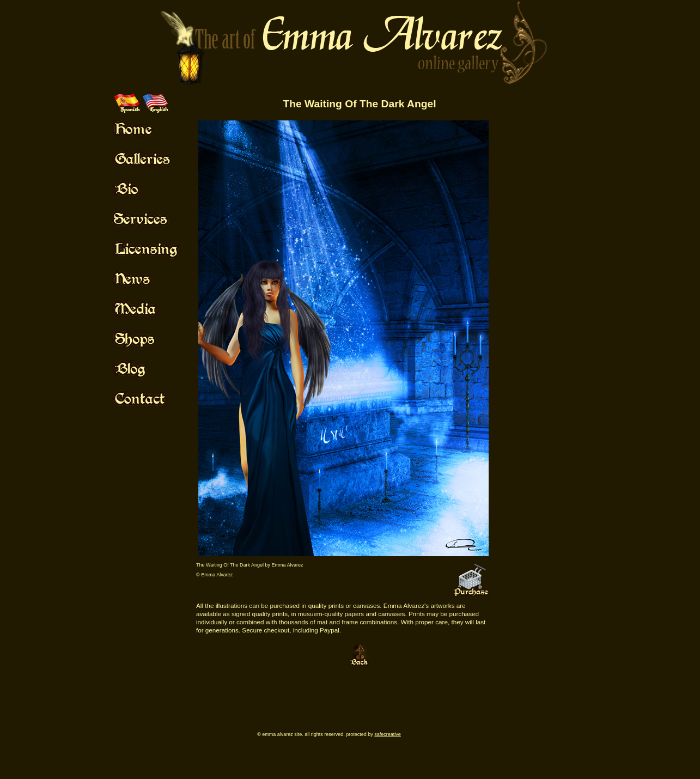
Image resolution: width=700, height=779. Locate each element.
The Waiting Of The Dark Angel (359, 104)
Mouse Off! (156, 129)
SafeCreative (388, 734)
